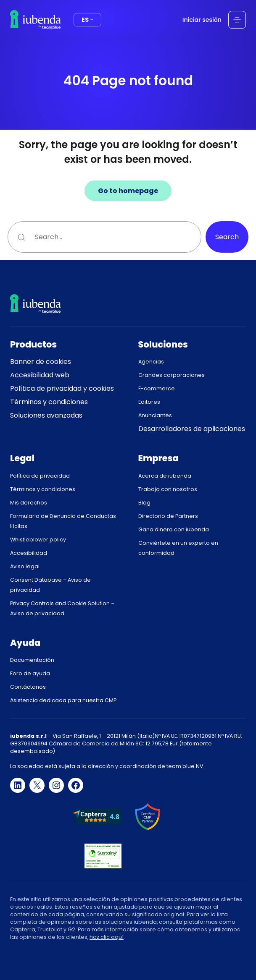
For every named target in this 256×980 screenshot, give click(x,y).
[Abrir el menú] (237, 20)
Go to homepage (128, 191)
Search (227, 237)
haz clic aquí (107, 937)
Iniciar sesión (202, 20)
